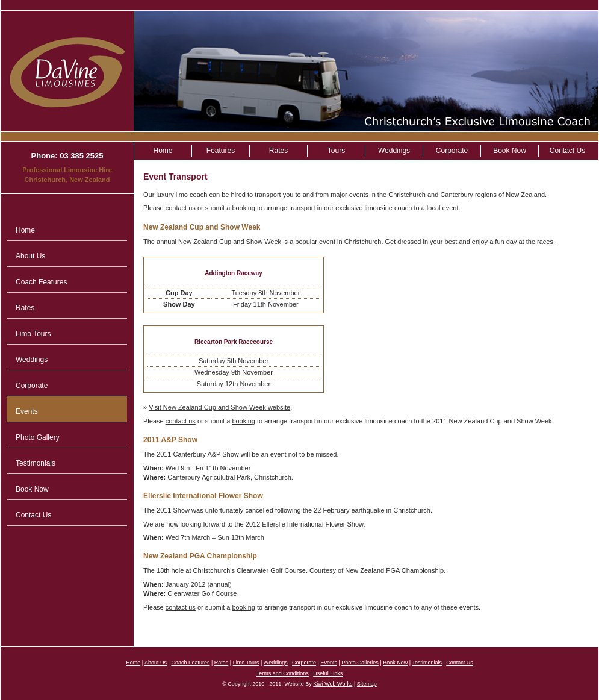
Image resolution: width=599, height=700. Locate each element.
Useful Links (328, 673)
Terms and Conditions (283, 673)
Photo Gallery (38, 437)
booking (244, 208)
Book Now (32, 489)
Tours (336, 151)
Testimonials (36, 463)
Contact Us (33, 515)
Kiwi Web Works (333, 684)
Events (27, 411)
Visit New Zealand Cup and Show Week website (219, 407)
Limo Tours (33, 334)
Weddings (32, 360)
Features (221, 151)
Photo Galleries (360, 663)
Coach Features (41, 282)
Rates (25, 308)
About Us (30, 256)
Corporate (32, 386)
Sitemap (367, 684)
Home (25, 230)
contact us (181, 208)
